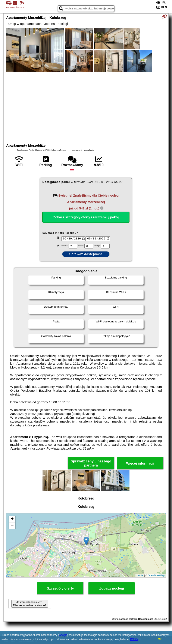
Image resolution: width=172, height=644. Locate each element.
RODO (134, 639)
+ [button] (12, 519)
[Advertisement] (86, 107)
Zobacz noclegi (112, 588)
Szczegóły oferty (60, 588)
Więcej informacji (140, 463)
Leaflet (140, 575)
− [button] (12, 526)
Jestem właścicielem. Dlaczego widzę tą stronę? (30, 604)
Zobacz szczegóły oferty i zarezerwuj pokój (86, 217)
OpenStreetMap (156, 575)
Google (63, 635)
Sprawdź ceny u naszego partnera (91, 463)
